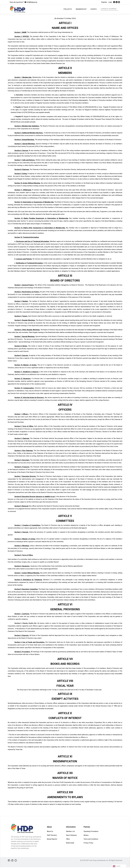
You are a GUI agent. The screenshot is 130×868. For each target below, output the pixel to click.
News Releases (71, 835)
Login (110, 2)
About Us (50, 831)
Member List (70, 831)
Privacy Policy (88, 843)
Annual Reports (52, 839)
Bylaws (86, 835)
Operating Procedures (91, 831)
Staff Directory (52, 835)
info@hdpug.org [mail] (32, 2)
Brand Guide (70, 843)
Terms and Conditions (91, 839)
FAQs (68, 839)
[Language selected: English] (119, 866)
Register (104, 2)
